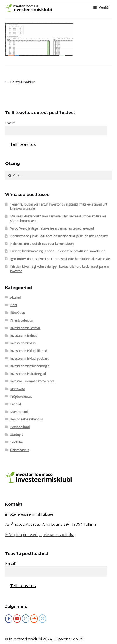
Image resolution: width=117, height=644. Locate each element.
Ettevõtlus (17, 313)
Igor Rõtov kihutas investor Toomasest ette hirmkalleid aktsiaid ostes (61, 259)
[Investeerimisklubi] (9, 619)
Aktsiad (15, 297)
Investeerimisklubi (23, 343)
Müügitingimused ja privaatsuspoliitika (40, 535)
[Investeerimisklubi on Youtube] (17, 619)
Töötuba (16, 442)
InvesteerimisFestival (25, 328)
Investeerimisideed (24, 336)
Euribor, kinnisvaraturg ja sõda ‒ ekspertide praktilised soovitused (58, 251)
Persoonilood (20, 427)
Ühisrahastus (20, 450)
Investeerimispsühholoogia (30, 366)
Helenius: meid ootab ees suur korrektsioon (42, 244)
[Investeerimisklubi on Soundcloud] (34, 619)
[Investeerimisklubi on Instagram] (26, 619)
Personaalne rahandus (26, 419)
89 (81, 639)
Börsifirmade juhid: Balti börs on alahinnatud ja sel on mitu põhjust (59, 236)
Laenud (16, 404)
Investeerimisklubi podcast (29, 358)
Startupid (17, 435)
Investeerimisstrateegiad (28, 374)
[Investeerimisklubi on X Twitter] (43, 619)
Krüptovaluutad (21, 396)
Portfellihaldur (22, 82)
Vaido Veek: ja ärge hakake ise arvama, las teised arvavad (52, 228)
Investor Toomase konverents (32, 381)
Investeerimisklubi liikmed (29, 351)
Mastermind (19, 412)
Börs (14, 305)
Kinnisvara (18, 389)
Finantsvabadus (21, 320)
